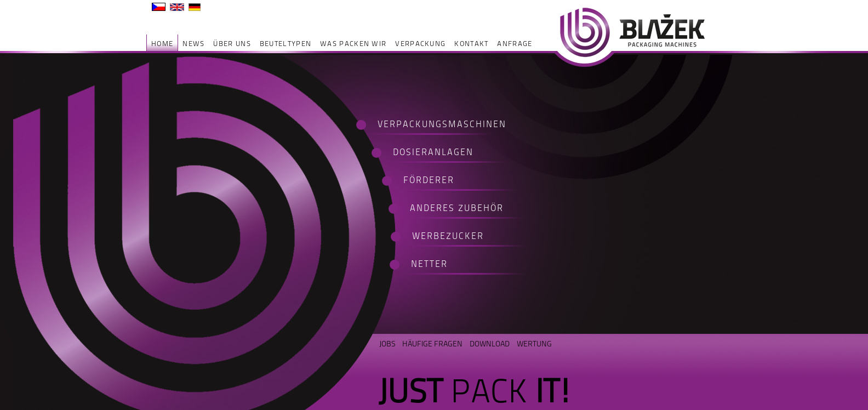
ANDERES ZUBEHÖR (457, 209)
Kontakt (471, 44)
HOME (162, 44)
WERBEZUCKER (448, 237)
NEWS (193, 44)
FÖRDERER (429, 181)
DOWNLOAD (490, 344)
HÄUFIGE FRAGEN (432, 344)
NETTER (429, 264)
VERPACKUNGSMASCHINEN (435, 125)
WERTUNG (534, 344)
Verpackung (420, 44)
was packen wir (353, 44)
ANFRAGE (515, 44)
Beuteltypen (285, 44)
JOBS (387, 344)
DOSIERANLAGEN (433, 153)
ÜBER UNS (232, 44)
